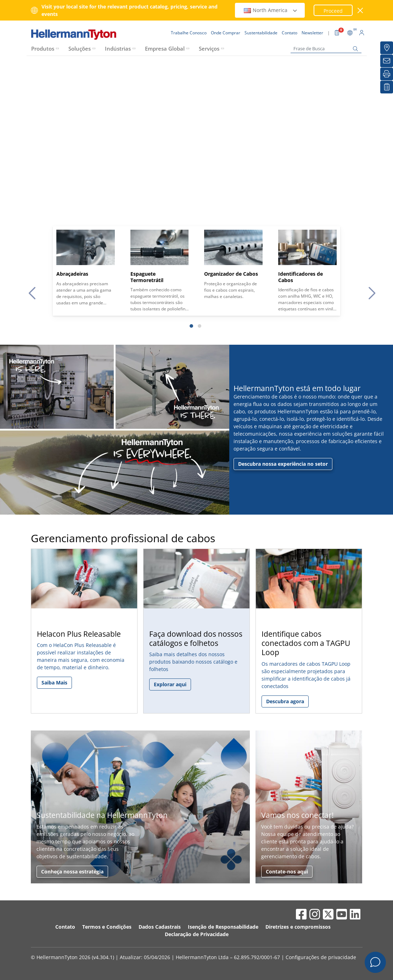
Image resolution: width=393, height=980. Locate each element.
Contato (65, 927)
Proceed (333, 11)
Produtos (43, 48)
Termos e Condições (107, 927)
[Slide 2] (200, 326)
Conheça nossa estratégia (72, 872)
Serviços (209, 48)
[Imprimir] (387, 74)
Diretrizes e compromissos (298, 927)
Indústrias (118, 48)
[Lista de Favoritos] (387, 87)
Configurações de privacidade (321, 957)
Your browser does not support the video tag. (196, 164)
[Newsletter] (387, 61)
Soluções (80, 48)
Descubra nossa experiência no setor (283, 464)
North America (271, 10)
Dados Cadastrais (160, 927)
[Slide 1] (191, 326)
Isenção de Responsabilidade (223, 927)
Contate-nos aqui (287, 872)
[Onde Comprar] (387, 48)
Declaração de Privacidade (197, 934)
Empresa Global (165, 48)
